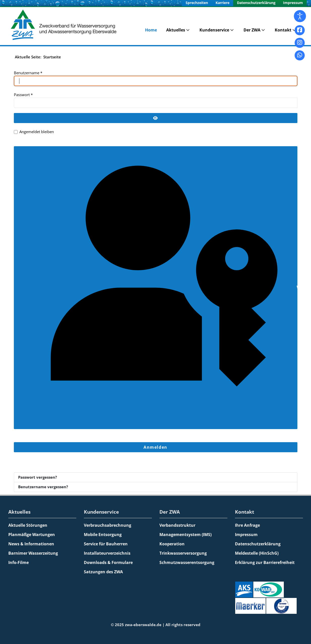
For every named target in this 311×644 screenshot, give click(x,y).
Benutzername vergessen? (43, 487)
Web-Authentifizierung (157, 288)
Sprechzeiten (197, 3)
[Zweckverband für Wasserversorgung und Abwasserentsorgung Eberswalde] (65, 25)
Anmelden (155, 447)
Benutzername (28, 73)
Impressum (293, 3)
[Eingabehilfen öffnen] (300, 16)
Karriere (222, 3)
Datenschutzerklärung (256, 3)
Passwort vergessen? (38, 477)
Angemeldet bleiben (37, 132)
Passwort (23, 95)
